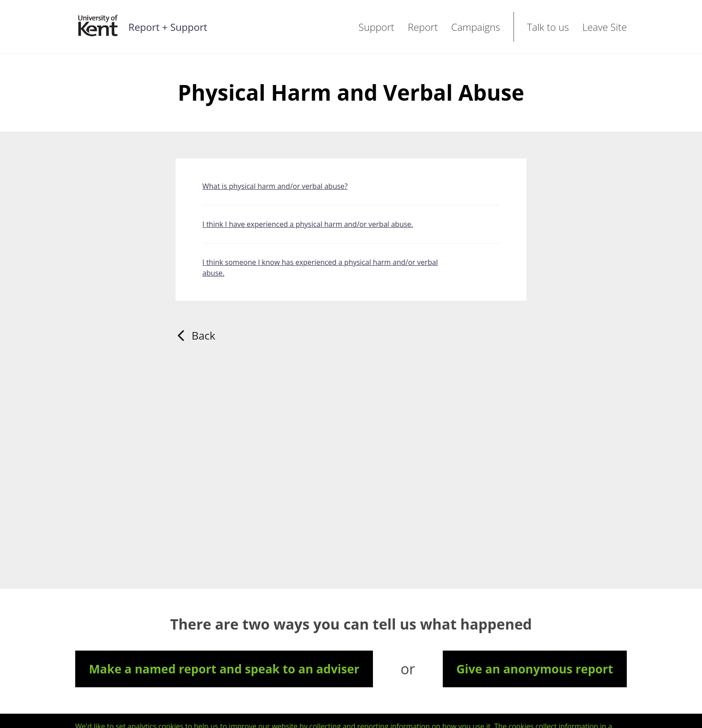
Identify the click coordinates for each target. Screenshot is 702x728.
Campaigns (476, 27)
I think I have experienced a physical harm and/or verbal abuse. (308, 224)
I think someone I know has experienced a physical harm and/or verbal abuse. (320, 268)
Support (377, 27)
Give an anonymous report (535, 669)
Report (423, 27)
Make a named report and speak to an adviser (224, 669)
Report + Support (168, 27)
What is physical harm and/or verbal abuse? (275, 186)
